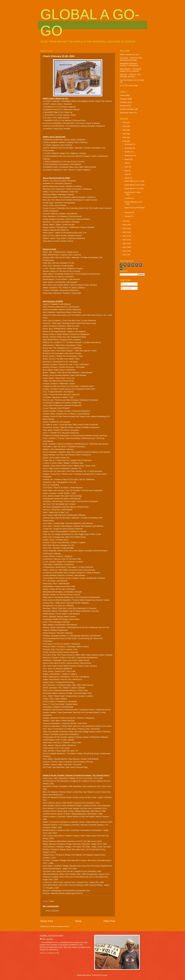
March (127, 178)
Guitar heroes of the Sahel (134, 208)
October (128, 152)
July (126, 163)
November (129, 148)
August (127, 159)
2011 (125, 251)
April (127, 174)
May (126, 171)
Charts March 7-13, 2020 (134, 189)
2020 (125, 141)
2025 (125, 123)
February (128, 213)
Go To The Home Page (129, 86)
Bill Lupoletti (47, 939)
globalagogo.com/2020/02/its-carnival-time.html (71, 891)
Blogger (104, 975)
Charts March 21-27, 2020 (134, 181)
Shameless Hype (126, 113)
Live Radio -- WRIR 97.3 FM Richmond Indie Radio (131, 59)
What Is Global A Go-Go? (130, 55)
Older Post (109, 921)
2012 (125, 247)
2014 (125, 240)
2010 (125, 255)
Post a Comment (52, 911)
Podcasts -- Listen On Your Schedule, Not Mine (130, 76)
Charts (52, 901)
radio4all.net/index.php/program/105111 (67, 893)
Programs (124, 99)
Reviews (123, 106)
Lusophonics (129, 198)
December (129, 144)
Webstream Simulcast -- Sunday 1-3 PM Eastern (129, 65)
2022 (125, 134)
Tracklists (123, 102)
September (129, 156)
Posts (124, 284)
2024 (125, 126)
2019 (125, 221)
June (127, 167)
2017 (125, 229)
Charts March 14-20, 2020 (134, 185)
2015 (125, 236)
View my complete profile (49, 953)
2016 (125, 232)
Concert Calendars (127, 109)
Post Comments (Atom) (60, 926)
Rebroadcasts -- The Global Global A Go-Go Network (131, 70)
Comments (126, 288)
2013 (125, 243)
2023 (125, 130)
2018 (125, 225)
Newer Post (47, 921)
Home (78, 921)
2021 (125, 137)
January (128, 216)
